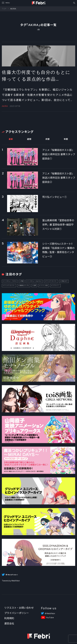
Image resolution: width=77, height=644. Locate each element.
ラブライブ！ (56, 285)
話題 (35, 285)
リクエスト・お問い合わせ (19, 608)
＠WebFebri (50, 614)
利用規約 (9, 618)
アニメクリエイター (52, 281)
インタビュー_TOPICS (10, 281)
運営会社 (9, 624)
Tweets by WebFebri (11, 581)
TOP (4, 9)
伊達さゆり (65, 281)
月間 (48, 139)
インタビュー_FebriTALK (35, 281)
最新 (11, 139)
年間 (66, 139)
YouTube (50, 618)
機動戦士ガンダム (24, 285)
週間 (29, 139)
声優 (22, 281)
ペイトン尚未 (44, 285)
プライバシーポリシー (17, 613)
